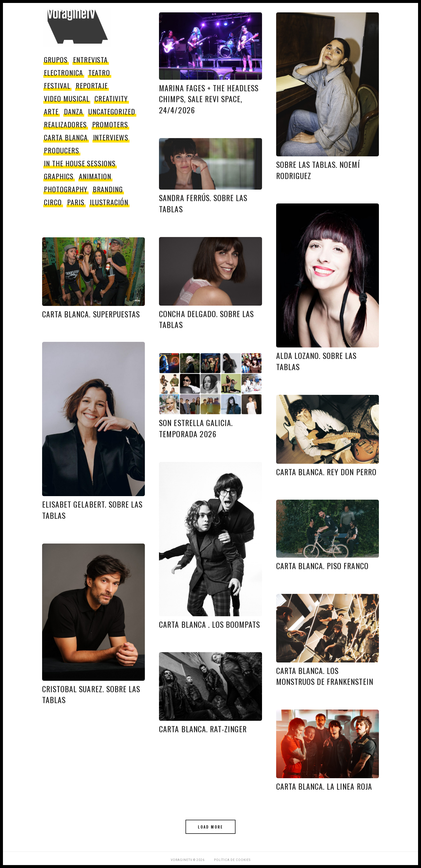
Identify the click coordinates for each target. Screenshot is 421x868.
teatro (99, 72)
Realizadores (65, 124)
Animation (95, 176)
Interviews (111, 137)
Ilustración (109, 202)
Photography (66, 189)
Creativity (111, 98)
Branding (108, 189)
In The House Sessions (80, 163)
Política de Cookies (232, 860)
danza (73, 111)
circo (53, 202)
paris (76, 202)
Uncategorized (112, 111)
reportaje (92, 85)
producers (62, 150)
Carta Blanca (66, 137)
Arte (51, 111)
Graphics (59, 176)
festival (57, 85)
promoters (110, 124)
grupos (56, 59)
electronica (63, 72)
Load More (210, 827)
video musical (67, 98)
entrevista (91, 59)
